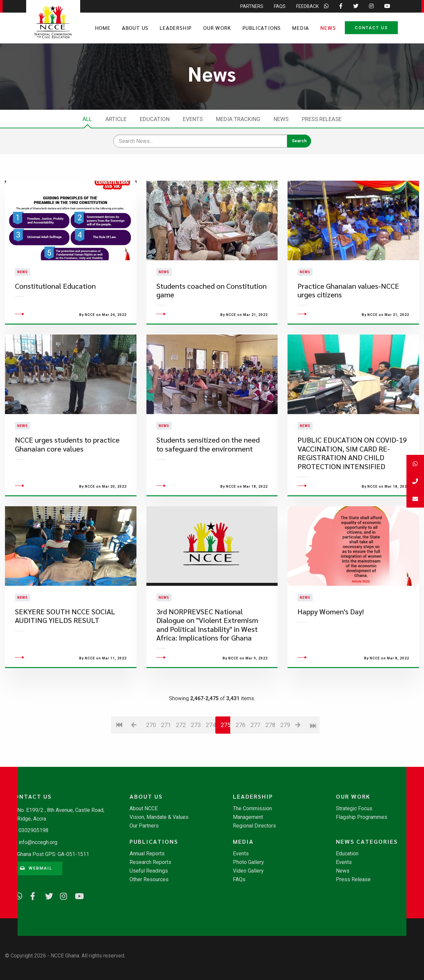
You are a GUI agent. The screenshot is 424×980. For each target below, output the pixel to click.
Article (116, 119)
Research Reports (150, 862)
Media (301, 28)
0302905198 (33, 830)
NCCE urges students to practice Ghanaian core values (67, 450)
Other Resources (149, 880)
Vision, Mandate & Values (159, 817)
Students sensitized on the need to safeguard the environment (208, 450)
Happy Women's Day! (331, 618)
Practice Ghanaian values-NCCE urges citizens (348, 293)
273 (196, 731)
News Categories (367, 841)
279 (285, 731)
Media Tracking (238, 119)
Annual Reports (147, 854)
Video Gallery (248, 871)
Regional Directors (254, 826)
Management (248, 817)
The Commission (252, 809)
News (328, 28)
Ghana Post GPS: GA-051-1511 (53, 854)
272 (181, 731)
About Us (135, 28)
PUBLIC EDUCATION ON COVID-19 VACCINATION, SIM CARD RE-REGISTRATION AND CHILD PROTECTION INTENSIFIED (352, 459)
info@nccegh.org (38, 842)
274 (211, 731)
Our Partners (144, 826)
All (87, 119)
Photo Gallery (248, 862)
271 (166, 731)
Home (103, 28)
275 (226, 731)
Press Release (322, 119)
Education (155, 119)
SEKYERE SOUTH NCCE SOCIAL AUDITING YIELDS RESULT (65, 622)
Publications (262, 28)
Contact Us (371, 28)
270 (151, 731)
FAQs (239, 880)
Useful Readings (149, 871)
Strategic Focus (354, 809)
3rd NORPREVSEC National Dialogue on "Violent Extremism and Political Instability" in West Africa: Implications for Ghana (207, 631)
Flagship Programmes (362, 817)
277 (255, 731)
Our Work (217, 28)
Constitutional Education (55, 289)
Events (193, 119)
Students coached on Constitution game (212, 293)
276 (240, 731)
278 (270, 731)
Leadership (176, 28)
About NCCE (144, 809)
